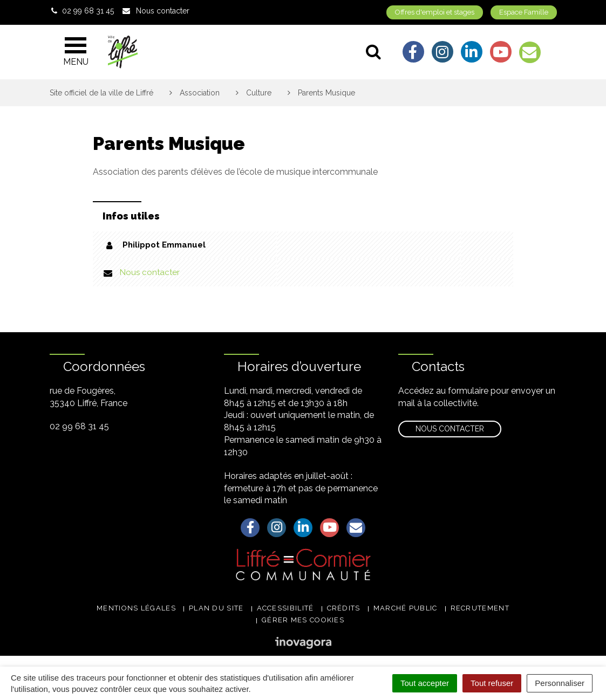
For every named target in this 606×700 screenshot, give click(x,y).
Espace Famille (524, 12)
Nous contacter (150, 272)
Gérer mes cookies (303, 620)
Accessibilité (285, 608)
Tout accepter (425, 683)
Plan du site (216, 608)
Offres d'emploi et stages (435, 12)
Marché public (406, 608)
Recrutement (480, 608)
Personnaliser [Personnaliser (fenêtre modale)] (560, 683)
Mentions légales (136, 608)
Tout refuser (492, 683)
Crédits (344, 608)
